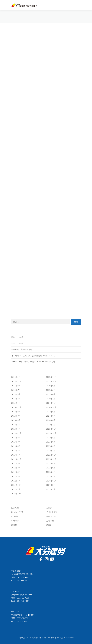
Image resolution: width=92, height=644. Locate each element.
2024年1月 (16, 429)
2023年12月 (51, 429)
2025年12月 (51, 377)
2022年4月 (51, 472)
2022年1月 (16, 481)
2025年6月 (51, 390)
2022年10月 (51, 459)
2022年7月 (16, 468)
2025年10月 (51, 381)
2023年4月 (51, 446)
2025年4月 (51, 394)
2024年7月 (16, 416)
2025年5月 (16, 394)
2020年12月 (16, 494)
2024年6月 (51, 416)
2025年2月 (51, 399)
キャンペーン (52, 516)
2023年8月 (51, 438)
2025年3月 (16, 399)
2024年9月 (16, 412)
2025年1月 (16, 403)
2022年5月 (16, 472)
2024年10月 (51, 407)
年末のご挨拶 (17, 343)
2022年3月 (16, 476)
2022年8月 (51, 463)
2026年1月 (16, 377)
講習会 (49, 525)
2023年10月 (51, 433)
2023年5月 (16, 446)
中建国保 (15, 521)
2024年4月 (51, 420)
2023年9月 (16, 438)
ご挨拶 (49, 508)
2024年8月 (51, 412)
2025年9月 (16, 386)
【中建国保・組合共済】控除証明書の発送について (33, 356)
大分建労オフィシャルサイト (44, 638)
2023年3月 (16, 450)
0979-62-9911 (23, 618)
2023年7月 (16, 442)
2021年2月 (16, 489)
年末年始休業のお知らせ (22, 349)
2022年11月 (16, 459)
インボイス (16, 516)
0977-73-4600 (23, 598)
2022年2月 (51, 476)
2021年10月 (16, 485)
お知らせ (15, 508)
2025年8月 (51, 386)
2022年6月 (51, 468)
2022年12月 (51, 455)
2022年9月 (16, 463)
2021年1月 (51, 489)
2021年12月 (51, 481)
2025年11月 (16, 381)
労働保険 (50, 521)
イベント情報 (52, 512)
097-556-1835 (23, 577)
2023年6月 (51, 442)
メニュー (79, 5)
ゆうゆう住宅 (17, 512)
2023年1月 (16, 455)
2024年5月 (16, 420)
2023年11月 (16, 433)
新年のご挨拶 (17, 337)
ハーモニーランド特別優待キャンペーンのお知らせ (33, 362)
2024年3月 (16, 425)
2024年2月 (51, 425)
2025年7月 (16, 390)
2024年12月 (51, 403)
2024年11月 (16, 407)
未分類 (14, 525)
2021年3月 (51, 485)
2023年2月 (51, 450)
